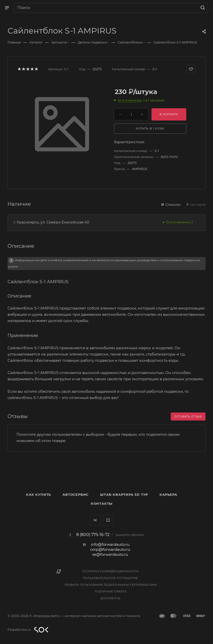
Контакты (102, 503)
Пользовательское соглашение (111, 578)
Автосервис (75, 494)
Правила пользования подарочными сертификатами (111, 585)
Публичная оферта (110, 592)
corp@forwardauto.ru (110, 549)
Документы (110, 598)
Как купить (38, 494)
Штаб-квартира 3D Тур (124, 494)
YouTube (108, 520)
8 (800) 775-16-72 (93, 535)
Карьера (168, 494)
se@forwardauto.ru (110, 554)
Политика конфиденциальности (110, 571)
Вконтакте (95, 520)
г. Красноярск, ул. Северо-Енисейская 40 (51, 222)
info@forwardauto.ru (110, 544)
